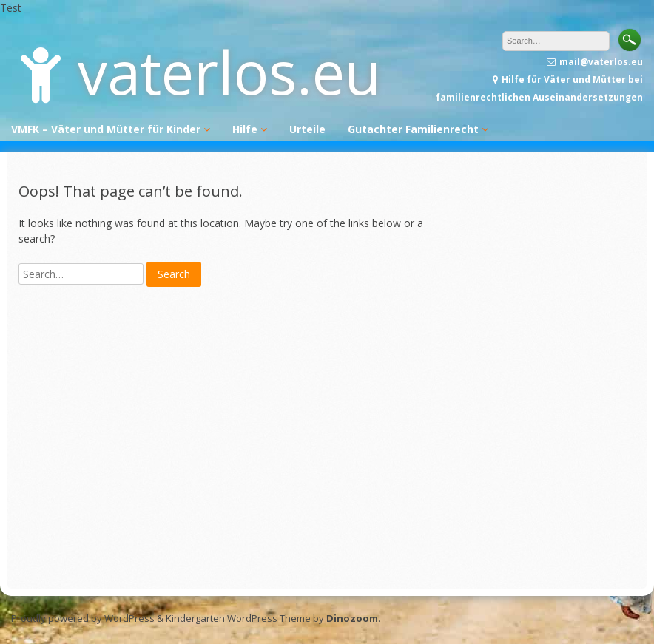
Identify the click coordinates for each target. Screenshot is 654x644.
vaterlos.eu (229, 71)
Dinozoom (352, 618)
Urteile (307, 129)
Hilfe (245, 129)
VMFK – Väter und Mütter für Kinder (106, 129)
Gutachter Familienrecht (413, 129)
